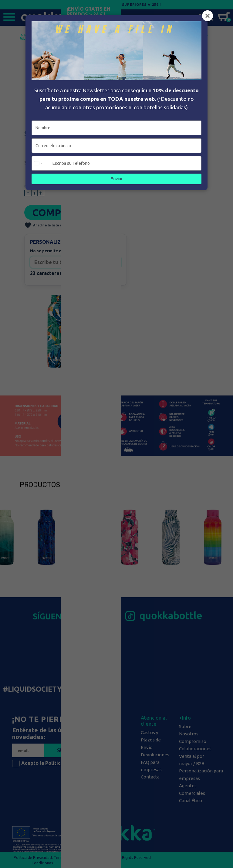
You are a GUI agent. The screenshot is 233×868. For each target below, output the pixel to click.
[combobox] (41, 163)
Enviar (116, 179)
